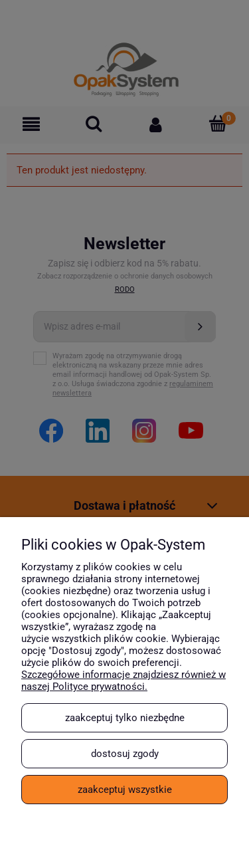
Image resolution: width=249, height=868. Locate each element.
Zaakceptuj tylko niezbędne (125, 718)
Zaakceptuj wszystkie (125, 790)
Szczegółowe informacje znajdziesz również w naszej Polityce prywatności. (124, 681)
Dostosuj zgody (125, 754)
